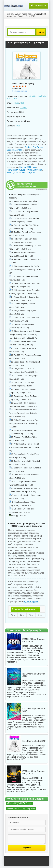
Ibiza (18, 126)
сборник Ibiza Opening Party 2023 (21, 809)
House (16, 103)
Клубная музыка (34, 170)
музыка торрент (31, 601)
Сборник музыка (28, 173)
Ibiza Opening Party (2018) (34, 741)
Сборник (37, 724)
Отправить (26, 848)
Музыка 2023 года (28, 167)
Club (22, 103)
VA (21, 789)
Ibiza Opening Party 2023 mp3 (19, 804)
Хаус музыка (13, 173)
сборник (24, 108)
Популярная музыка (16, 170)
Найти (41, 32)
